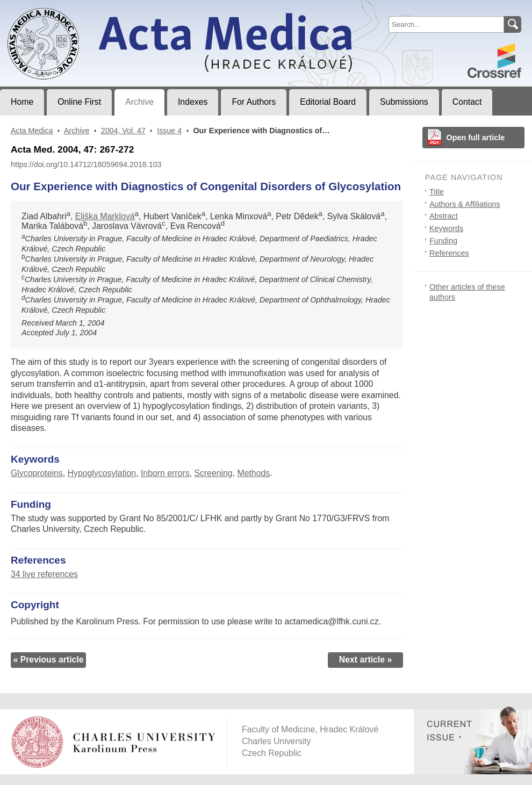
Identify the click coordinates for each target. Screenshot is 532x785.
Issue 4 (169, 131)
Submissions (404, 102)
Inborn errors (165, 473)
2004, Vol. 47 (123, 131)
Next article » (366, 660)
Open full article (476, 138)
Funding (443, 241)
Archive (139, 102)
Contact (467, 102)
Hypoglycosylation (102, 473)
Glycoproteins (37, 473)
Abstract (444, 216)
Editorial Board (328, 102)
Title (437, 192)
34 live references (44, 574)
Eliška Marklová (105, 216)
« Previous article (48, 660)
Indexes (193, 102)
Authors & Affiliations (465, 204)
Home (22, 102)
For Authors (254, 102)
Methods (253, 473)
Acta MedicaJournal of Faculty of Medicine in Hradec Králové (89, 9)
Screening (213, 473)
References (449, 253)
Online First (79, 102)
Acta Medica (32, 131)
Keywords (446, 228)
